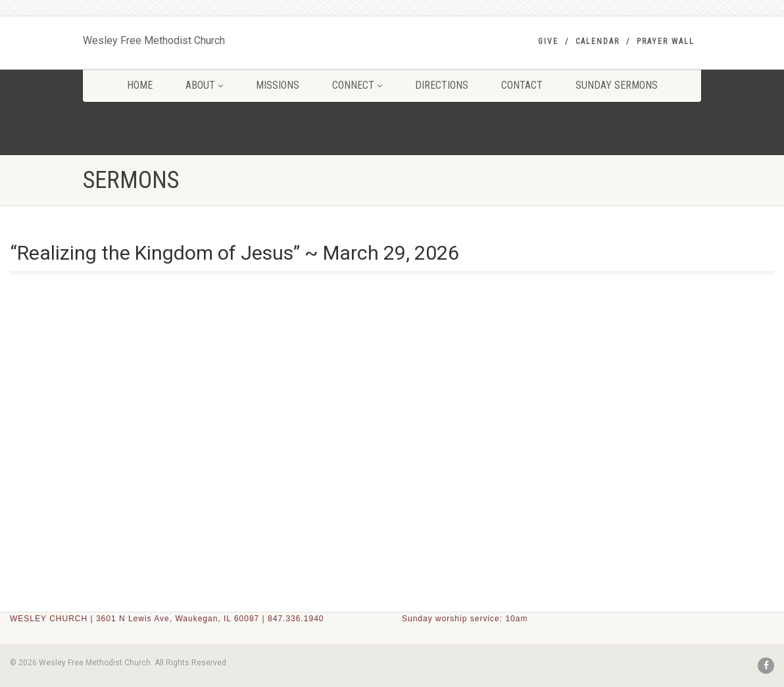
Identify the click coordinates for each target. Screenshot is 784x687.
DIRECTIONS (442, 85)
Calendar (598, 41)
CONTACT (522, 85)
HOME (140, 85)
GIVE (548, 41)
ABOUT (204, 85)
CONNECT (357, 85)
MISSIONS (278, 85)
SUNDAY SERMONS (617, 85)
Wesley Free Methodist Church (154, 37)
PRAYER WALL (666, 41)
